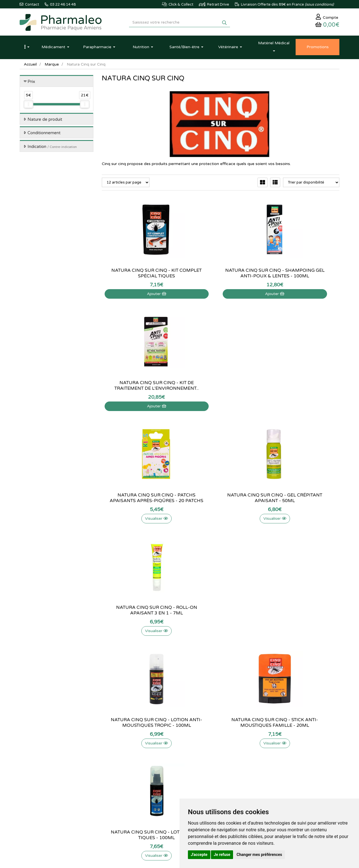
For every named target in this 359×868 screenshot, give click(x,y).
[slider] (28, 106)
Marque (52, 66)
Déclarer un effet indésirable (179, 770)
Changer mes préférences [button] (259, 855)
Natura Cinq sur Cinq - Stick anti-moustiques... (221, 499)
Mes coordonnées (226, 764)
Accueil (31, 66)
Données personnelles (174, 795)
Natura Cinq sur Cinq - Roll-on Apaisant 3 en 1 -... (302, 387)
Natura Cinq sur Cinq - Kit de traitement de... (302, 275)
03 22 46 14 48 (174, 700)
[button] (27, 48)
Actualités (110, 752)
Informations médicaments (178, 764)
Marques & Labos (116, 764)
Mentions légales (170, 782)
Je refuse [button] (222, 855)
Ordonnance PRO (116, 795)
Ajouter (138, 295)
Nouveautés (111, 770)
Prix (31, 83)
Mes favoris (221, 776)
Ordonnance (112, 788)
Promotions (111, 776)
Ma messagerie (224, 770)
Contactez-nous (169, 746)
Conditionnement (44, 134)
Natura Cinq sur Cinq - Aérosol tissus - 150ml (303, 612)
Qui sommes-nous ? (172, 752)
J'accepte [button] (199, 855)
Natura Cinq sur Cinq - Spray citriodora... (220, 612)
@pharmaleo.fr (46, 762)
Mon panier (220, 746)
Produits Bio (112, 782)
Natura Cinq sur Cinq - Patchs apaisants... (139, 387)
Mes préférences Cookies (232, 782)
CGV (160, 788)
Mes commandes (225, 758)
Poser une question (172, 758)
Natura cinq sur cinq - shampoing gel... (220, 275)
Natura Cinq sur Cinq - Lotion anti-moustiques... (139, 499)
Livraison (164, 776)
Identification (222, 752)
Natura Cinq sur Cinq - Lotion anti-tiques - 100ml (302, 499)
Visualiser (139, 408)
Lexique (108, 758)
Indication (52, 148)
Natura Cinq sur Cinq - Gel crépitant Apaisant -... (220, 387)
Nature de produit (45, 121)
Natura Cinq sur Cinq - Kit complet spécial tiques (138, 275)
